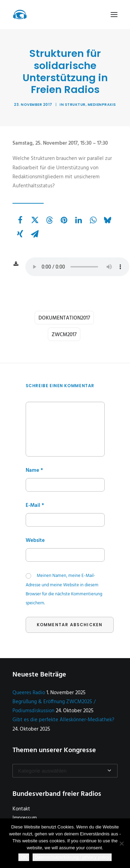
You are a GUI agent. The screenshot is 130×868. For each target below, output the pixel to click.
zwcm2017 (64, 335)
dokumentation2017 (64, 318)
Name (34, 470)
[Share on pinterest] (64, 220)
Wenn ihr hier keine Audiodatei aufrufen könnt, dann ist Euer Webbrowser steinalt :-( (77, 267)
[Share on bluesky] (107, 220)
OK (24, 857)
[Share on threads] (49, 220)
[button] (114, 15)
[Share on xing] (20, 234)
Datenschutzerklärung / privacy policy (72, 857)
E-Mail (35, 505)
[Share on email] (35, 234)
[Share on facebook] (20, 220)
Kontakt (21, 809)
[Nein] (121, 843)
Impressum (25, 818)
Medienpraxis (102, 105)
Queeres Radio (29, 693)
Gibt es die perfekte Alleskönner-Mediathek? (63, 720)
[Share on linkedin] (78, 220)
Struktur (75, 105)
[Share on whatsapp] (93, 220)
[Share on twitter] (35, 220)
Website (35, 541)
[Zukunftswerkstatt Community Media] (20, 15)
